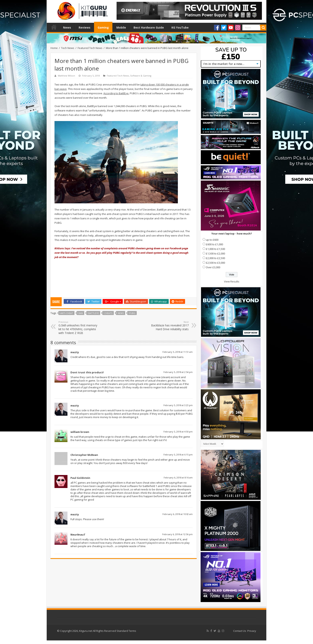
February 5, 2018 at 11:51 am (178, 352)
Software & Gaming (141, 76)
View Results (232, 281)
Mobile (121, 27)
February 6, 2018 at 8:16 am (178, 478)
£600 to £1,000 (214, 244)
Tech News (68, 48)
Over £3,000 (213, 267)
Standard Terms (126, 631)
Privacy (252, 631)
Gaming (103, 27)
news (121, 313)
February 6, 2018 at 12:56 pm (177, 534)
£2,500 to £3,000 (215, 263)
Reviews (85, 27)
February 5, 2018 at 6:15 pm (178, 455)
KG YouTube (180, 27)
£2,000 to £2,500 (215, 258)
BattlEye (94, 313)
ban (81, 313)
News (67, 27)
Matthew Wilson (66, 76)
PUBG (132, 313)
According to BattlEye (116, 93)
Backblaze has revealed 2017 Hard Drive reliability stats (168, 326)
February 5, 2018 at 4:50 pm (178, 432)
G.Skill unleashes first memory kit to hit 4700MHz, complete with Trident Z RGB (79, 328)
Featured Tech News (90, 48)
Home (54, 27)
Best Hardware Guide (149, 27)
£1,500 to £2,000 (215, 253)
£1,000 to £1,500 (215, 249)
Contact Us (240, 631)
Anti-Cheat (67, 313)
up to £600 (212, 240)
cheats (108, 313)
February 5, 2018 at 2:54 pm (178, 372)
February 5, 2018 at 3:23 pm (178, 405)
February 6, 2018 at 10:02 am (178, 514)
